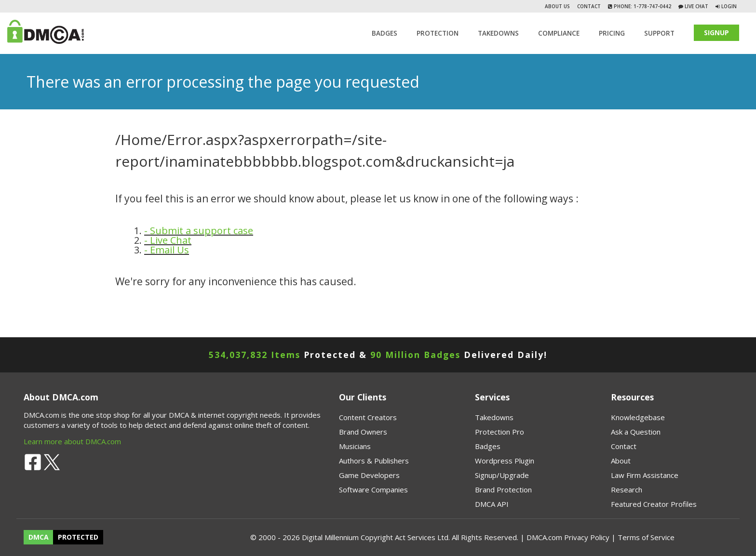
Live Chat (696, 6)
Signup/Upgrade (502, 475)
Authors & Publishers (374, 461)
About (621, 461)
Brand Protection (503, 490)
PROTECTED (78, 537)
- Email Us (167, 250)
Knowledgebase (638, 417)
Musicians (355, 446)
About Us (557, 6)
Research (627, 490)
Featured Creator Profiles (654, 504)
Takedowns (494, 417)
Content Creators (368, 417)
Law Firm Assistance (645, 475)
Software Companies (373, 490)
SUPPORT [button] (659, 33)
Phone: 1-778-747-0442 (642, 6)
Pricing (612, 33)
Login (729, 6)
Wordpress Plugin (505, 461)
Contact (589, 6)
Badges (385, 33)
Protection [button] (438, 33)
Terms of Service (646, 537)
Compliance (559, 33)
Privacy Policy (587, 537)
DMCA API (492, 504)
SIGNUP (716, 33)
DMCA (39, 537)
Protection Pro (499, 432)
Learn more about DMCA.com (72, 441)
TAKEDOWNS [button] (498, 33)
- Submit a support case (199, 231)
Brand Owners (363, 432)
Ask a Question (636, 432)
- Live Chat (168, 240)
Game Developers (369, 475)
